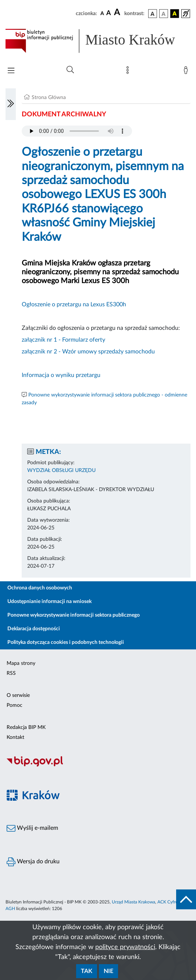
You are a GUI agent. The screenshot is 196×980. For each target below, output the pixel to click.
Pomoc (15, 705)
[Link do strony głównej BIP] (98, 41)
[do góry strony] (186, 899)
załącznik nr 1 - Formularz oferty (63, 340)
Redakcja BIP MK (26, 727)
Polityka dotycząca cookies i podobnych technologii (66, 642)
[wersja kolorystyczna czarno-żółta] (175, 14)
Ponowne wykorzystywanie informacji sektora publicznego (74, 615)
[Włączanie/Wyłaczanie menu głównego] (11, 71)
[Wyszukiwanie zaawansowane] (70, 70)
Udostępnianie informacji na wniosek (49, 602)
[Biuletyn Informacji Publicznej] (98, 765)
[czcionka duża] (118, 13)
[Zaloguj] (187, 72)
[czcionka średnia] (109, 13)
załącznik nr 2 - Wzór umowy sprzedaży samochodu (88, 352)
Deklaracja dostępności (34, 629)
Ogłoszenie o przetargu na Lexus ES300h (74, 304)
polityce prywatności (125, 947)
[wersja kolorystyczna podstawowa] (153, 14)
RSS (11, 673)
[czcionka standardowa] (102, 13)
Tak (87, 971)
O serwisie (18, 695)
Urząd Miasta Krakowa (133, 902)
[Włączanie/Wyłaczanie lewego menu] (11, 104)
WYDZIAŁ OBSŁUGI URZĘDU (61, 470)
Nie (108, 971)
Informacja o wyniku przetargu (61, 375)
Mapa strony (21, 663)
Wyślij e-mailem (32, 828)
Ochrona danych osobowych (40, 588)
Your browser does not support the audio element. (77, 131)
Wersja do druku (33, 862)
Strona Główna (49, 98)
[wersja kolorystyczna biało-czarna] (164, 14)
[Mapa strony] (129, 72)
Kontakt (15, 737)
